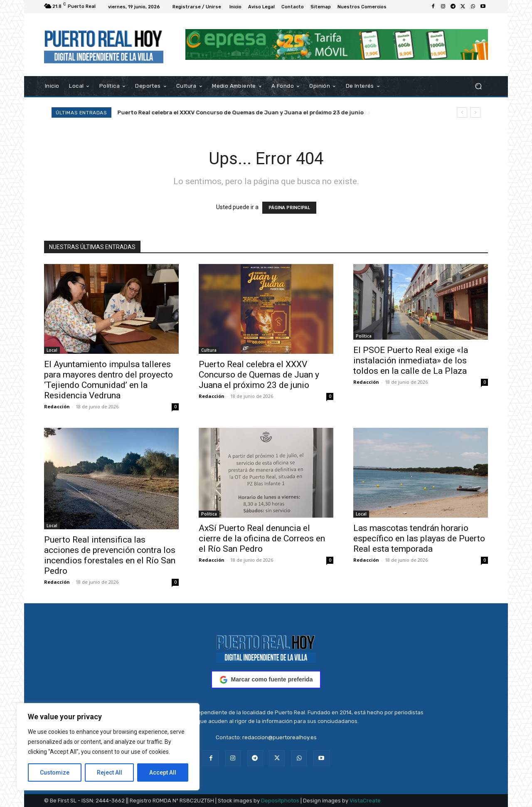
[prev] (462, 112)
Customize (55, 772)
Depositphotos (280, 801)
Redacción (57, 406)
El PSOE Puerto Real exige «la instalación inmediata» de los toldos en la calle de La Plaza (411, 360)
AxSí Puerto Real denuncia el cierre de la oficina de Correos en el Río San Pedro (262, 538)
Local (52, 350)
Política (364, 336)
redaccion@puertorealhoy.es (280, 737)
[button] (478, 86)
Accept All (163, 772)
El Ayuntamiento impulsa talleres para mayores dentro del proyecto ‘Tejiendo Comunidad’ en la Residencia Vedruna (108, 380)
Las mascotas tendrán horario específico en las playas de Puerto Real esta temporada (419, 538)
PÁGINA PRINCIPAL (289, 208)
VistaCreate (365, 801)
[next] (475, 112)
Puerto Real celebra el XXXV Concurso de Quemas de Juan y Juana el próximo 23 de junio (241, 112)
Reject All (110, 772)
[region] (108, 747)
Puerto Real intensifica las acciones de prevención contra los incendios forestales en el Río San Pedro (110, 555)
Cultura (209, 350)
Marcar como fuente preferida (266, 680)
